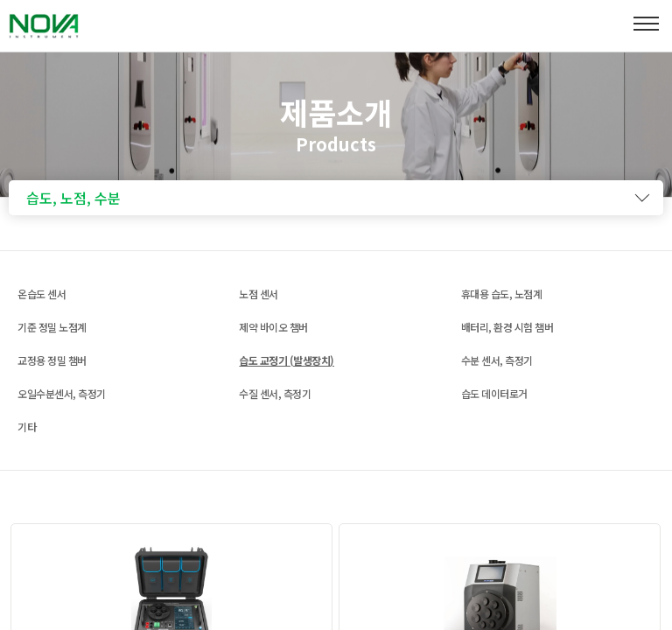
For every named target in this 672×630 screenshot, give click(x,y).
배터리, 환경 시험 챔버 (507, 327)
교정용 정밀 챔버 (52, 360)
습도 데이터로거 (494, 393)
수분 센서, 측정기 (497, 360)
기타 (27, 427)
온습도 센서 (42, 294)
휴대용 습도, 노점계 (502, 294)
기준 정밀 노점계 (52, 327)
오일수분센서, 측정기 (62, 393)
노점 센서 (259, 294)
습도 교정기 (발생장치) (287, 360)
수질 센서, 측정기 (275, 393)
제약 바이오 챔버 (273, 327)
